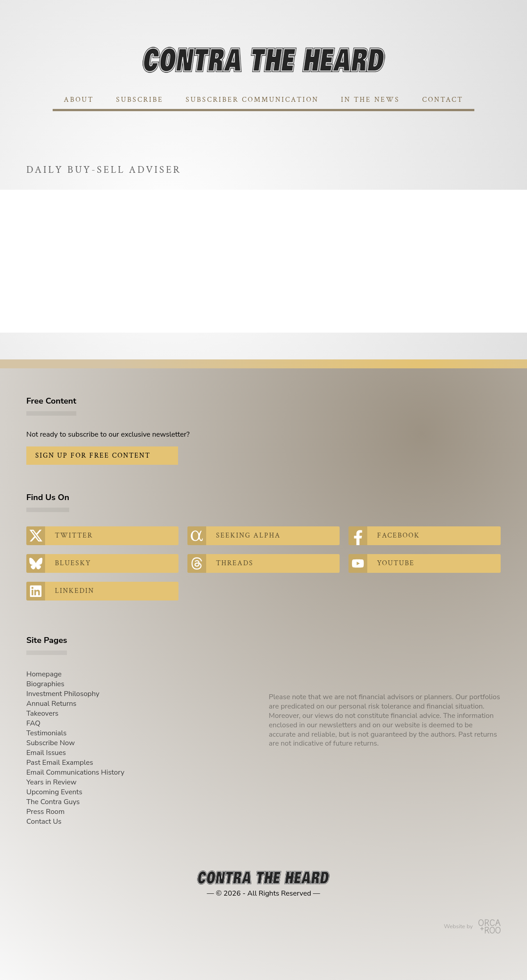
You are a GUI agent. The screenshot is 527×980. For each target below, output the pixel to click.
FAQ (33, 723)
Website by (472, 926)
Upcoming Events (54, 792)
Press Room (46, 812)
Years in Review (51, 782)
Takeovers (42, 713)
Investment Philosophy (63, 694)
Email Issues (46, 753)
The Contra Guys (53, 802)
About (79, 100)
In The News (370, 100)
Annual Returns (51, 704)
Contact (443, 100)
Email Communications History (75, 772)
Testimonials (46, 733)
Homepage (44, 674)
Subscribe (140, 100)
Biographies (45, 684)
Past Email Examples (60, 763)
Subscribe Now (51, 743)
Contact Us (44, 822)
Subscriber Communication (252, 100)
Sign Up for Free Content (93, 456)
